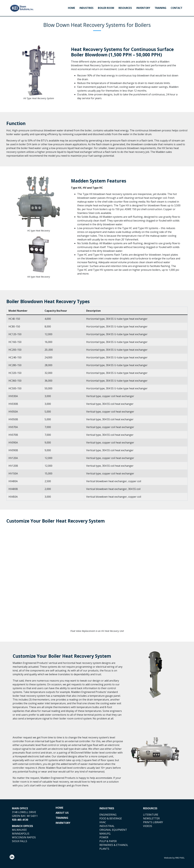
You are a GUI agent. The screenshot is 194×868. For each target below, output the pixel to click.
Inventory (143, 8)
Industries (86, 8)
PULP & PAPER (108, 841)
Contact (177, 8)
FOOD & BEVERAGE (111, 818)
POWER (104, 837)
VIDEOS (148, 826)
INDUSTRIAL (107, 826)
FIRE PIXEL (180, 858)
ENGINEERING (108, 815)
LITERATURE (151, 815)
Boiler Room (106, 8)
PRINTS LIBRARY (153, 822)
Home (71, 8)
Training (160, 8)
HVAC (103, 822)
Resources (125, 8)
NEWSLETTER (151, 818)
